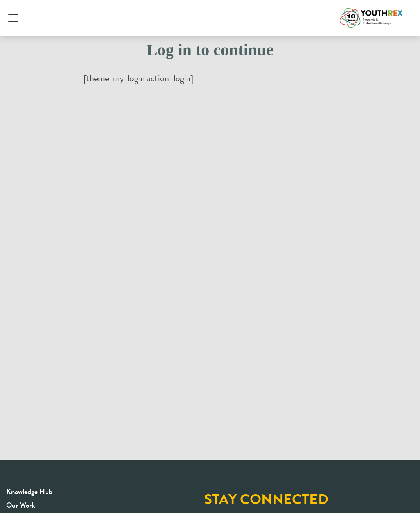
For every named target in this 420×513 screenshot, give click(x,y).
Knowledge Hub (29, 491)
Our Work (21, 505)
